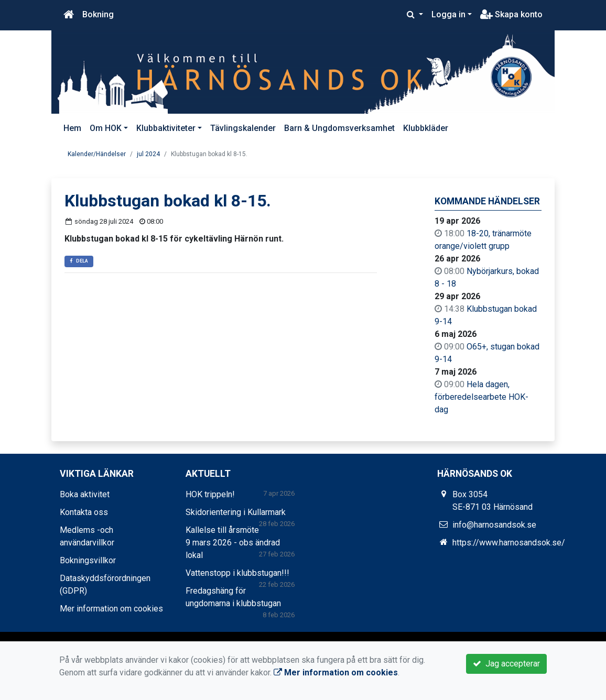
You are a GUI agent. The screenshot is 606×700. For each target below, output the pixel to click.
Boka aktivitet (85, 494)
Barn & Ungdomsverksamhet (339, 128)
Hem (72, 128)
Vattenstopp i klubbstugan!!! (237, 573)
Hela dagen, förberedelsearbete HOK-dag (481, 397)
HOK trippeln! (210, 494)
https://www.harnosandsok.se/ (509, 543)
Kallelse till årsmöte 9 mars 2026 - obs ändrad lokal (233, 543)
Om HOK (106, 128)
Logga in (448, 14)
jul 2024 (148, 154)
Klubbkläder (426, 128)
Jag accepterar (506, 664)
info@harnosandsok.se (494, 525)
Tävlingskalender (243, 128)
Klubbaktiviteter (166, 128)
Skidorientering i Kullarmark (236, 512)
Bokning (98, 14)
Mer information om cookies (111, 609)
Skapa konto (511, 14)
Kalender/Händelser (97, 154)
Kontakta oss (84, 512)
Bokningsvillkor (88, 560)
